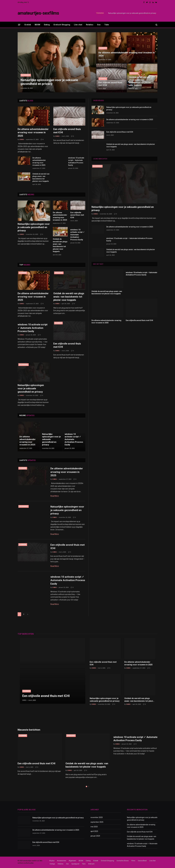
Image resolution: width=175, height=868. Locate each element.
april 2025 (94, 831)
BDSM (37, 25)
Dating (47, 25)
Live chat (78, 25)
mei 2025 (94, 827)
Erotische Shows (123, 861)
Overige (52, 864)
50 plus (52, 861)
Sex (99, 25)
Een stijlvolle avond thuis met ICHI (110, 84)
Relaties (90, 25)
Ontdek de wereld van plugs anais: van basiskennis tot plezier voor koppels (140, 81)
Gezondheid (26, 75)
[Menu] (19, 25)
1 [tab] (86, 786)
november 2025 (97, 817)
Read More (55, 496)
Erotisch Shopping (62, 25)
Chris (22, 140)
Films (133, 861)
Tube (107, 25)
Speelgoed (134, 73)
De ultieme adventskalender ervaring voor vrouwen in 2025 (127, 54)
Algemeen (103, 48)
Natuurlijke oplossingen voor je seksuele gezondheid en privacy (132, 13)
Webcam (91, 864)
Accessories (62, 861)
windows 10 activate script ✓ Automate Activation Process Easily (76, 161)
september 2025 (97, 822)
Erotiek (28, 25)
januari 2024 (95, 836)
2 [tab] (89, 786)
